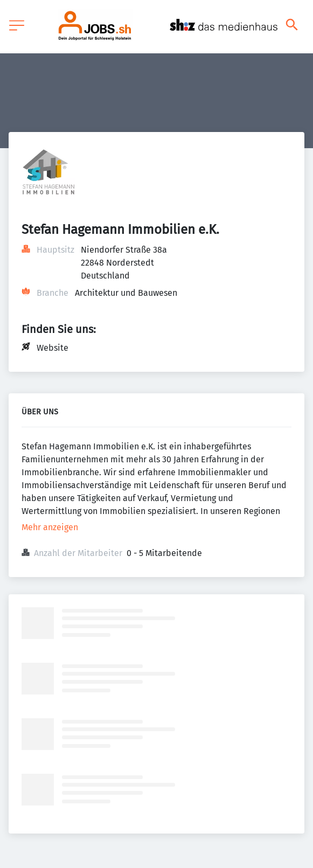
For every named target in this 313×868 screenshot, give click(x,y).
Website (53, 348)
